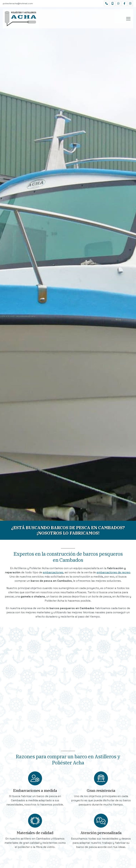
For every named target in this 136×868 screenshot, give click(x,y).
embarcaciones (53, 572)
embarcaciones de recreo (113, 572)
